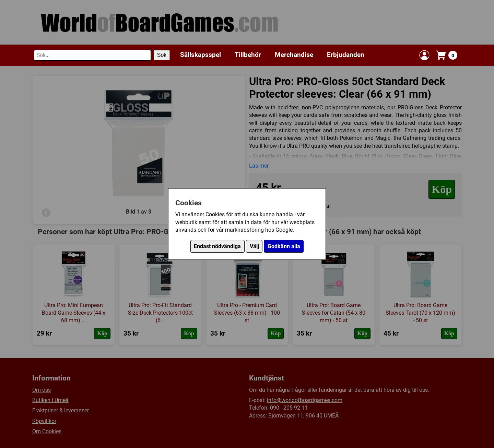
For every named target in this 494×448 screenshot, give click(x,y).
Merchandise (294, 55)
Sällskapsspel (201, 55)
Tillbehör (248, 55)
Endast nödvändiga (217, 246)
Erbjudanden (346, 55)
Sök (162, 55)
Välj (254, 246)
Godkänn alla (284, 246)
